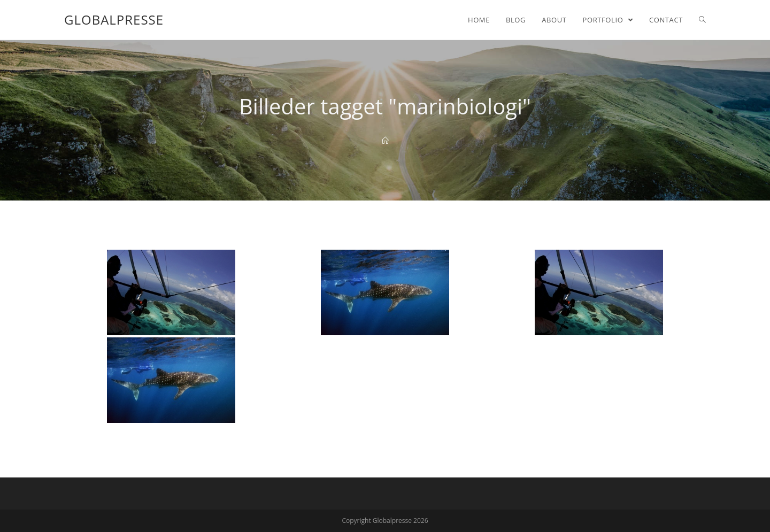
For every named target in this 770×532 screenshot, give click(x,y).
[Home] (385, 141)
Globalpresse (114, 20)
